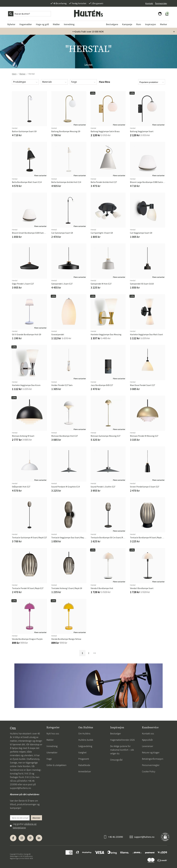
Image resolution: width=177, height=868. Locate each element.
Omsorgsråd (116, 760)
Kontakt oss (148, 733)
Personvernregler (151, 765)
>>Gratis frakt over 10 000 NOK (88, 32)
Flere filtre (104, 82)
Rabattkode (84, 765)
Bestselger (115, 733)
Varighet (82, 752)
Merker (22, 74)
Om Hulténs (84, 733)
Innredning (52, 746)
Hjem (14, 74)
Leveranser (148, 746)
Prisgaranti (84, 759)
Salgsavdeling (85, 746)
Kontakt (149, 3)
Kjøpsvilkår (147, 740)
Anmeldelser (85, 771)
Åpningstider (161, 3)
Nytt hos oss (53, 733)
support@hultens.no (20, 788)
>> (95, 653)
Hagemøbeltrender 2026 (122, 740)
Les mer (88, 65)
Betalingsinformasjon (153, 759)
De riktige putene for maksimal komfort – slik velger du (122, 750)
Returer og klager (151, 752)
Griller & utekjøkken (56, 765)
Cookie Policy (149, 771)
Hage (49, 759)
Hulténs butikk (86, 740)
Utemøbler (52, 752)
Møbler (50, 740)
